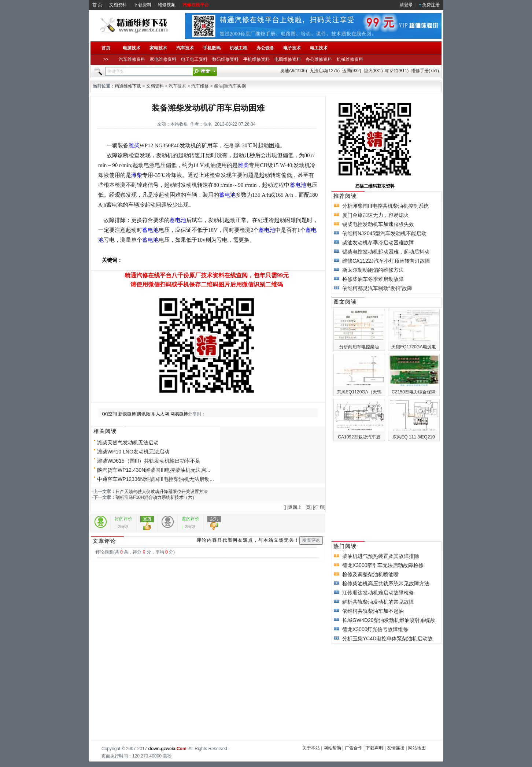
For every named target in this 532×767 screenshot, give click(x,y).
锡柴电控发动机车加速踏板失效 (378, 224)
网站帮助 (332, 748)
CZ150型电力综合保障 (414, 392)
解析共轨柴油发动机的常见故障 (378, 602)
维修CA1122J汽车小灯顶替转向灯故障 (386, 261)
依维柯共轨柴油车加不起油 (373, 611)
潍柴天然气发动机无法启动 (128, 442)
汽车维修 (200, 86)
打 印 (319, 507)
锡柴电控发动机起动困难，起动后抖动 (386, 252)
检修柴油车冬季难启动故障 (373, 279)
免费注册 (431, 5)
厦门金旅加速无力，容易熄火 (376, 215)
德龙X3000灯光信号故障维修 (375, 629)
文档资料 (118, 5)
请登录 (406, 5)
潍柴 (134, 145)
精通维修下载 (128, 86)
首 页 (97, 5)
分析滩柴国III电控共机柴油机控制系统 (385, 206)
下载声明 (374, 748)
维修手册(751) (425, 71)
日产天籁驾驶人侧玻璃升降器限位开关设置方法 (162, 492)
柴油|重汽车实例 (230, 86)
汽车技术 (177, 86)
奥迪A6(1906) (294, 71)
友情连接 (396, 748)
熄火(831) (373, 71)
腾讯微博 (146, 414)
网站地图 (417, 748)
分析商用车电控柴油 (359, 347)
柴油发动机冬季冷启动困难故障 (378, 242)
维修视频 (167, 5)
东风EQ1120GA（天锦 (359, 392)
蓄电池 (298, 185)
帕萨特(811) (397, 71)
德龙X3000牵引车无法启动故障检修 (383, 565)
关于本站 (311, 748)
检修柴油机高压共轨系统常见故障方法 (386, 583)
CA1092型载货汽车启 (359, 437)
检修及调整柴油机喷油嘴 (370, 574)
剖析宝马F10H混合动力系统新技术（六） (156, 497)
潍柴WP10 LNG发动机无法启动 (133, 452)
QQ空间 (109, 414)
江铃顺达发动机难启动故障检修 (378, 593)
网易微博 (179, 414)
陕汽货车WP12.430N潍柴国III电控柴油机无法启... (154, 470)
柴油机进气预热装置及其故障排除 (381, 556)
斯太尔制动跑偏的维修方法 (373, 270)
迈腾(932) (352, 71)
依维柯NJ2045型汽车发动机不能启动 (384, 233)
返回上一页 (299, 507)
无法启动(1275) (325, 71)
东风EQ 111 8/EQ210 (413, 437)
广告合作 (354, 748)
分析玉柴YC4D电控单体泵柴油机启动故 (387, 638)
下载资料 (143, 5)
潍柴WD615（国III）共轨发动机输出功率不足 (149, 461)
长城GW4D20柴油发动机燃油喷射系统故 (389, 620)
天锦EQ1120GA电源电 (413, 347)
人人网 (162, 414)
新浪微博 (127, 414)
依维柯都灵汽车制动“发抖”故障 (377, 288)
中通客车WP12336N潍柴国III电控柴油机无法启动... (156, 479)
